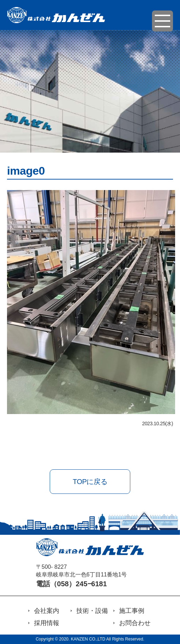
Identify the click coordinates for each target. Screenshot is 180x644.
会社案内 (47, 611)
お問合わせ (135, 623)
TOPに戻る (90, 482)
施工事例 (132, 611)
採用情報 (47, 623)
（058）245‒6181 (78, 584)
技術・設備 (92, 611)
